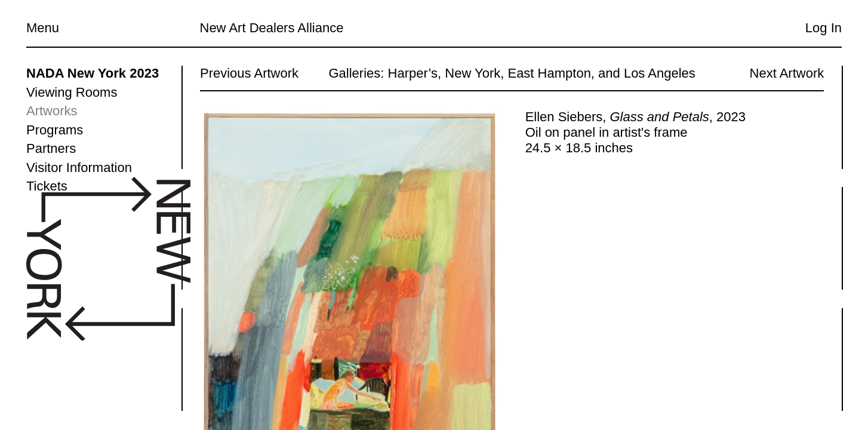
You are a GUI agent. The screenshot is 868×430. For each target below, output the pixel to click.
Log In (824, 28)
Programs (55, 130)
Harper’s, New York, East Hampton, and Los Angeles (541, 73)
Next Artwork (787, 73)
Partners (51, 148)
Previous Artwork (249, 73)
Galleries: (356, 73)
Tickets (47, 186)
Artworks (52, 111)
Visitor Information (79, 168)
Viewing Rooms (72, 92)
